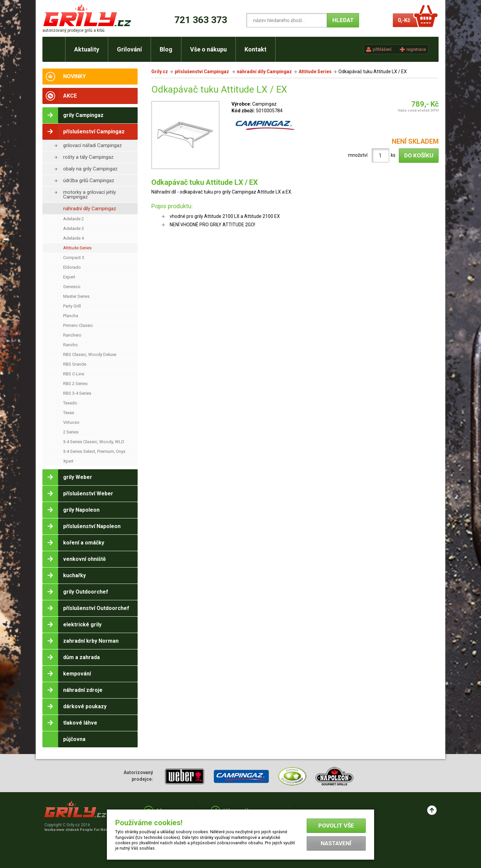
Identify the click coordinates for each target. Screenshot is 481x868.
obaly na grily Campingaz (90, 169)
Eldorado (72, 267)
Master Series (76, 296)
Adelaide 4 (73, 238)
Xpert (68, 461)
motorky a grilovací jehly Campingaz (90, 195)
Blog (166, 49)
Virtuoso (71, 422)
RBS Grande (75, 364)
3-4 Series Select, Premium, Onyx (94, 451)
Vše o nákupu (208, 49)
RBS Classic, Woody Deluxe (90, 354)
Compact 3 (74, 258)
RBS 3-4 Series (77, 393)
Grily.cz (160, 72)
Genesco (72, 287)
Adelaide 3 (73, 228)
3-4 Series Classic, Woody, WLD (94, 442)
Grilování (129, 49)
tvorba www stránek (79, 830)
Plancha (71, 316)
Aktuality (87, 49)
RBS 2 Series (75, 384)
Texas (69, 413)
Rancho (70, 345)
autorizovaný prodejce (73, 30)
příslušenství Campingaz (202, 72)
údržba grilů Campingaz (89, 180)
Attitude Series (77, 248)
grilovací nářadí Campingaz (93, 145)
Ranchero (72, 335)
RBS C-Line (74, 374)
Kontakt (256, 49)
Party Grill (72, 306)
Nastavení (336, 843)
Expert (69, 277)
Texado (70, 403)
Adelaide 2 (73, 219)
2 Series (71, 432)
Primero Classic (78, 325)
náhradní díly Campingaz (90, 209)
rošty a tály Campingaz (88, 157)
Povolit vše (336, 826)
